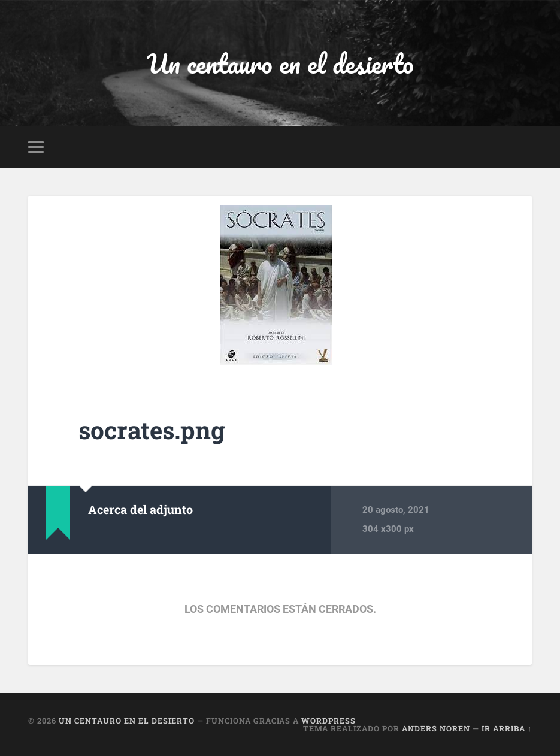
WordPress (329, 721)
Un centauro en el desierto (280, 63)
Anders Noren (436, 728)
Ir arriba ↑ (507, 728)
